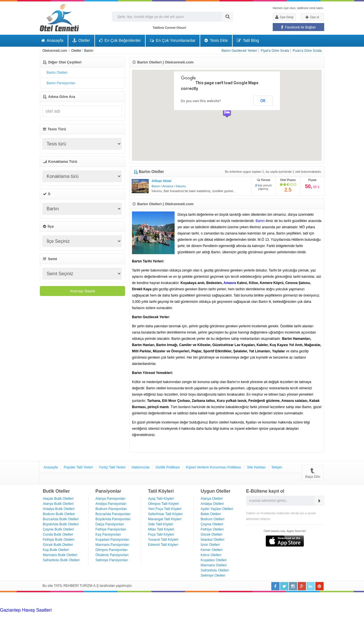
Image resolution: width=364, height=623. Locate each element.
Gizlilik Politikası (168, 467)
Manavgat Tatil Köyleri (165, 519)
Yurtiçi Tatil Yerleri (112, 467)
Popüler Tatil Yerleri (78, 467)
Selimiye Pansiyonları (112, 560)
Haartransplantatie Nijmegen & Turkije (234, 610)
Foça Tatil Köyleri (161, 534)
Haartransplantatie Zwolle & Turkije (209, 615)
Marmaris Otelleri (214, 565)
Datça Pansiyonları (110, 524)
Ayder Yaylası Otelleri (217, 509)
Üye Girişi (284, 17)
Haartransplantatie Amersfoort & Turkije (53, 615)
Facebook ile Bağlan (298, 27)
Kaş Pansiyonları (108, 534)
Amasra (168, 186)
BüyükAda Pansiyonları (113, 519)
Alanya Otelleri (212, 499)
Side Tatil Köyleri (161, 524)
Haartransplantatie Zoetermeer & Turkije (134, 615)
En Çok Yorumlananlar (173, 40)
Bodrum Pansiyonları (111, 509)
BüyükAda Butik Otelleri (61, 524)
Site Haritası (256, 467)
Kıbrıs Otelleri (211, 555)
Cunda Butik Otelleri (58, 534)
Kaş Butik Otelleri (56, 550)
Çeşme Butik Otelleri (58, 529)
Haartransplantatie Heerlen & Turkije (159, 610)
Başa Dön (313, 473)
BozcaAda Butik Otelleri (61, 519)
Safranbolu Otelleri (215, 570)
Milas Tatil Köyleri (161, 529)
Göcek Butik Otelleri (58, 545)
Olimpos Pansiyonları (112, 550)
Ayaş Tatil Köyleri (161, 499)
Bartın (156, 186)
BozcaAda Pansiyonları (113, 514)
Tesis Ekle (216, 40)
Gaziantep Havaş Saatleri (26, 610)
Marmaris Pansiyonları (112, 545)
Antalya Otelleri (212, 504)
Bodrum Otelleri (213, 519)
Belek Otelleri (211, 514)
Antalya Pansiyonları (111, 504)
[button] (227, 113)
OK (263, 101)
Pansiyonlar (108, 491)
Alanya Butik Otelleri (58, 504)
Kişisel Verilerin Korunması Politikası (214, 467)
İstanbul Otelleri (213, 540)
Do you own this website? (201, 101)
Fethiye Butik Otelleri (59, 540)
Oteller (81, 40)
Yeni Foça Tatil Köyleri (165, 509)
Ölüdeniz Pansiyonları (112, 555)
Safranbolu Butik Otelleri (61, 560)
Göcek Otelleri (212, 534)
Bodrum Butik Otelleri (59, 514)
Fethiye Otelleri (212, 529)
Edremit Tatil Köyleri (163, 545)
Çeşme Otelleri (212, 524)
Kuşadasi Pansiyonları (112, 540)
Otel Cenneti (59, 18)
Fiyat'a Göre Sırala (275, 51)
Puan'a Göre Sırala (307, 51)
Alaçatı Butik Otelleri (58, 499)
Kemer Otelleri (212, 550)
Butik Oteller (56, 491)
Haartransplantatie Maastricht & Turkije (284, 615)
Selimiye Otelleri (213, 575)
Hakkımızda (140, 467)
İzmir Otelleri (210, 545)
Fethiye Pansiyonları (111, 529)
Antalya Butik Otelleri (59, 509)
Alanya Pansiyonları (111, 499)
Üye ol (312, 17)
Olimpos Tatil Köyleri (164, 504)
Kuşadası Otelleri (214, 560)
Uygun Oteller (216, 491)
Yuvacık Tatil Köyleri (163, 540)
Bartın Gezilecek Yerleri (239, 51)
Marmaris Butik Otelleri (60, 555)
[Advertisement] (43, 599)
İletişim (277, 467)
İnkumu (181, 186)
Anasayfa (52, 40)
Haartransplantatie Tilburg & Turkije (87, 610)
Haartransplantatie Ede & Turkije (67, 620)
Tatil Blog (248, 40)
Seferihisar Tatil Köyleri (166, 514)
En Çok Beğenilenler (120, 40)
